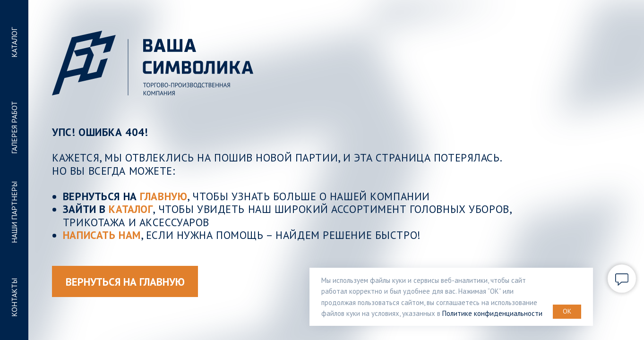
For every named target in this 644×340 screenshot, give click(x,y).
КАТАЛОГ (14, 42)
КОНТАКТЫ (14, 297)
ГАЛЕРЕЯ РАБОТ (14, 127)
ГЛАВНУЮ (163, 196)
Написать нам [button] (102, 235)
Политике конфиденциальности (492, 313)
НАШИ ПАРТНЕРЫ (14, 213)
